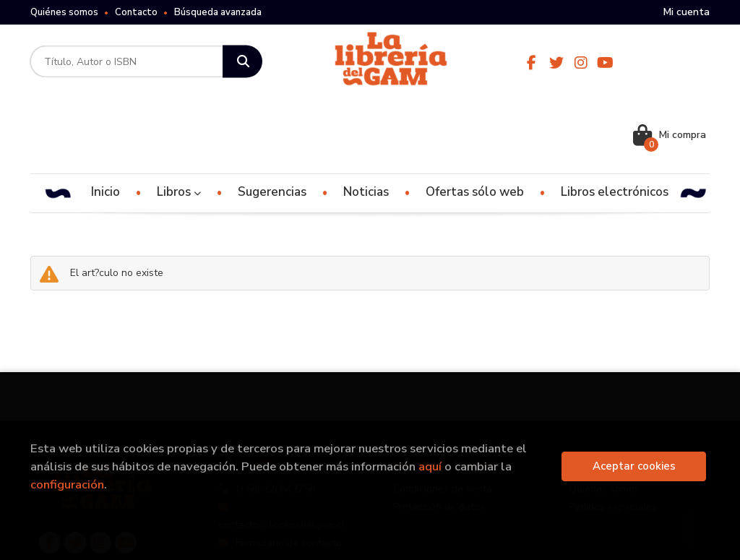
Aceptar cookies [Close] (634, 466)
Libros (179, 120)
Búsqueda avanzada (218, 12)
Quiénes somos (64, 12)
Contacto (136, 12)
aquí (430, 466)
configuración (67, 484)
